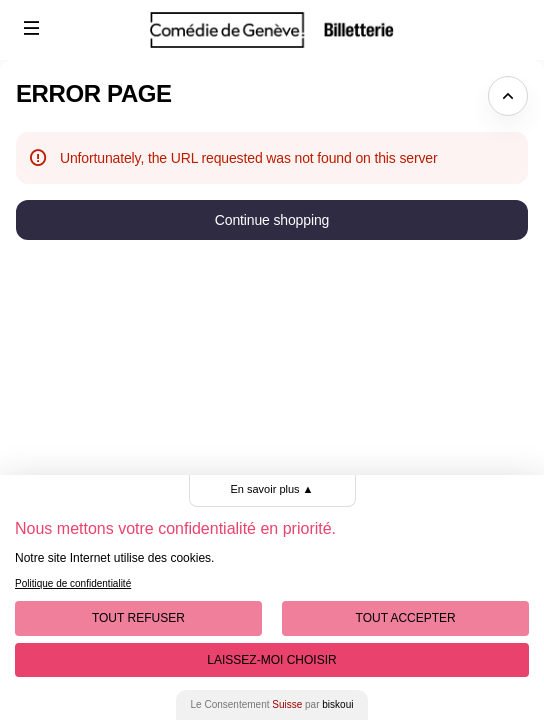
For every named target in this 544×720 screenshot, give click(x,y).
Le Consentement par (272, 704)
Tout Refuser (138, 618)
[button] (32, 28)
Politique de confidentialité (73, 583)
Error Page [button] (94, 93)
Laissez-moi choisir (271, 660)
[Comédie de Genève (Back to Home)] (272, 30)
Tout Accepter (406, 618)
